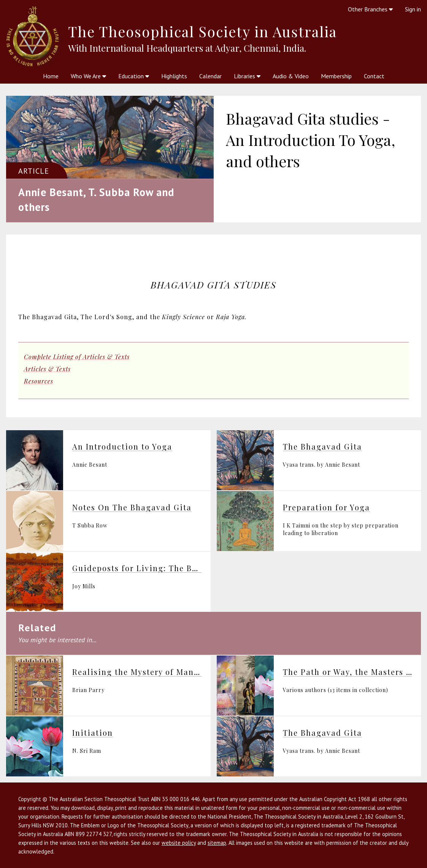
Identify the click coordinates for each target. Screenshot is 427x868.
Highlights (174, 76)
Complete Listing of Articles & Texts (77, 357)
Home (51, 76)
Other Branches (370, 9)
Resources (39, 381)
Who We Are (88, 76)
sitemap (217, 843)
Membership (336, 76)
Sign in (413, 9)
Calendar (210, 76)
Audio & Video (291, 76)
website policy (179, 843)
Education (134, 76)
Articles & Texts (47, 369)
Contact (374, 76)
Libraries (247, 76)
